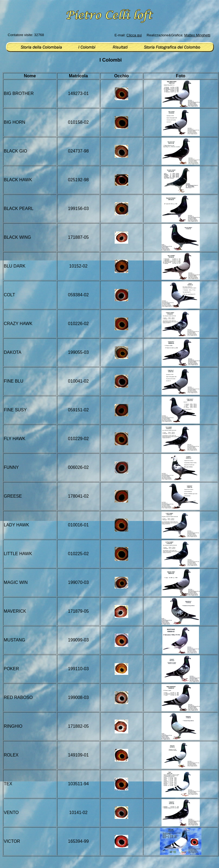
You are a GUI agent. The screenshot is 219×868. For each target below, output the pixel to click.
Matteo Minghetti (197, 35)
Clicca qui (134, 35)
